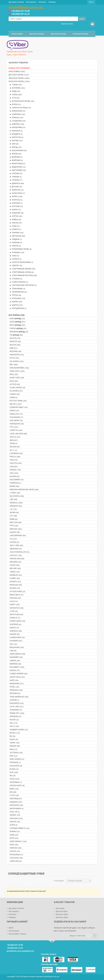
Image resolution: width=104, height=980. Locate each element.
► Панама (16, 233)
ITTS (13, 427)
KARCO (14, 628)
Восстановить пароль (17, 934)
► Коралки (15, 203)
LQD (13, 499)
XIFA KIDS (16, 818)
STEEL (14, 687)
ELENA (14, 769)
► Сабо (14, 256)
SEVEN (14, 512)
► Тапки (15, 95)
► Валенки (16, 157)
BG (12, 736)
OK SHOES (16, 361)
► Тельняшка (17, 289)
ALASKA (14, 476)
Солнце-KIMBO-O (19, 828)
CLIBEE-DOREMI (18, 674)
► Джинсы (16, 183)
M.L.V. (13, 450)
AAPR (14, 680)
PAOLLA (14, 457)
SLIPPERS (15, 624)
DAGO (13, 739)
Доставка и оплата (16, 2)
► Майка (15, 220)
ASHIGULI (16, 503)
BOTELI (14, 733)
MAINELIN (15, 575)
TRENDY (15, 470)
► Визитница (17, 164)
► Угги (14, 98)
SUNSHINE (15, 710)
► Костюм (16, 206)
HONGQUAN (16, 424)
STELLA (14, 437)
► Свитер (15, 265)
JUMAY (14, 743)
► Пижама (15, 242)
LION (13, 467)
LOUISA (14, 542)
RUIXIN (14, 720)
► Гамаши (15, 177)
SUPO (17, 322)
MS (12, 776)
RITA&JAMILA (16, 855)
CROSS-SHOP (17, 785)
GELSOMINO (16, 480)
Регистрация (14, 931)
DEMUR (14, 746)
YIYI (13, 539)
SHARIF (14, 815)
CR (16, 335)
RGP (13, 756)
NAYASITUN (16, 608)
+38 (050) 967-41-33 (20, 14)
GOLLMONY (16, 420)
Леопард (15, 799)
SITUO (14, 358)
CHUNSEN (16, 641)
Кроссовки (17, 34)
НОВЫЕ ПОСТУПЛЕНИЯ (19, 68)
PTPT (13, 526)
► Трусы (15, 295)
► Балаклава (17, 127)
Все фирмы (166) (17, 315)
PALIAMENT (16, 667)
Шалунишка (16, 808)
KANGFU (15, 582)
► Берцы (15, 147)
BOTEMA (14, 693)
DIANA (14, 411)
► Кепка (16, 196)
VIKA (13, 460)
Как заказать (31, 2)
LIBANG (14, 661)
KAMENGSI (15, 483)
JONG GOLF (17, 371)
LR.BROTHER (17, 637)
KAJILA (14, 779)
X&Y (13, 644)
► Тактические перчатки (23, 285)
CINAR (13, 397)
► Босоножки (18, 150)
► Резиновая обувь (20, 249)
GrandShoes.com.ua (51, 976)
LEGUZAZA (16, 858)
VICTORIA (16, 753)
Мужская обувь (80, 34)
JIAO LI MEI (16, 545)
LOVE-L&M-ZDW (18, 434)
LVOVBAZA (16, 453)
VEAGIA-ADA (16, 559)
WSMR (14, 486)
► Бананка (16, 131)
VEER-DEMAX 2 (18, 841)
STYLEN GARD (17, 591)
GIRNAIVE (15, 506)
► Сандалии (17, 121)
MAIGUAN (15, 585)
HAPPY (14, 605)
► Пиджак (15, 239)
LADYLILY (15, 555)
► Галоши (16, 173)
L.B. (13, 509)
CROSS (18, 328)
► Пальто (15, 229)
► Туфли (15, 85)
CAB (13, 651)
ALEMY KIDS (16, 378)
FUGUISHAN (16, 417)
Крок (13, 845)
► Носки (15, 223)
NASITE (14, 822)
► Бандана (16, 134)
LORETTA (16, 430)
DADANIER (16, 657)
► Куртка (16, 216)
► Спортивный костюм (23, 275)
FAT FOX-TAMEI (18, 401)
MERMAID (15, 664)
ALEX (13, 381)
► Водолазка (17, 167)
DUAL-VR (14, 812)
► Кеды (14, 91)
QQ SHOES (16, 496)
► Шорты (16, 305)
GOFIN (13, 825)
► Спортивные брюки (22, 269)
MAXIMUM (18, 332)
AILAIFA (14, 532)
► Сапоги (15, 259)
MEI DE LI (15, 404)
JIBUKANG (15, 549)
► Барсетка (16, 137)
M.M (13, 772)
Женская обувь (58, 34)
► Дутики (15, 187)
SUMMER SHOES (18, 730)
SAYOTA (15, 338)
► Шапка (15, 302)
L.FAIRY (14, 493)
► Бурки (15, 104)
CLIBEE (14, 578)
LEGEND (14, 700)
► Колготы (16, 200)
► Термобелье (18, 292)
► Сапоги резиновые (21, 262)
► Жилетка (16, 190)
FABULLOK (16, 414)
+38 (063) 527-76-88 (20, 11)
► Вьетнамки (17, 170)
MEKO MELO (16, 595)
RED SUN (15, 522)
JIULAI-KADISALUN (19, 552)
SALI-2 (14, 726)
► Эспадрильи (18, 308)
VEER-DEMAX (17, 654)
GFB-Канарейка (19, 368)
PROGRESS (16, 703)
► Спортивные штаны (21, 272)
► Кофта (15, 210)
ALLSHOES (16, 391)
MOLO (13, 749)
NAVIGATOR (16, 355)
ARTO (14, 838)
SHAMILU (14, 831)
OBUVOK (15, 529)
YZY (13, 516)
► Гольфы (16, 180)
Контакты (42, 2)
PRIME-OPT (16, 713)
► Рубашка (16, 252)
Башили (15, 802)
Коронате (16, 805)
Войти (11, 928)
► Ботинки (17, 88)
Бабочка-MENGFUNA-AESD (24, 489)
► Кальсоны (17, 193)
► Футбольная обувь (21, 101)
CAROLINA (15, 861)
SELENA (14, 447)
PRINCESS (16, 690)
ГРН (91, 2)
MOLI (13, 374)
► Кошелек (16, 213)
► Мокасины (17, 111)
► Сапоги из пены (20, 108)
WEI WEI (15, 568)
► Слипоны (17, 114)
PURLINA (15, 598)
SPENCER (15, 716)
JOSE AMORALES (19, 697)
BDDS (14, 789)
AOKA (17, 318)
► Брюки (15, 154)
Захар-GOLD (17, 677)
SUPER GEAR (17, 621)
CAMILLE (15, 618)
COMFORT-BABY (18, 407)
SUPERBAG (15, 782)
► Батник (16, 141)
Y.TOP (13, 611)
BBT (13, 365)
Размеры (52, 2)
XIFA (13, 473)
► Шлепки (16, 124)
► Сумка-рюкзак (18, 282)
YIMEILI (14, 572)
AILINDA (14, 588)
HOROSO (15, 848)
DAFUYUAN (16, 614)
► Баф (14, 144)
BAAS (17, 325)
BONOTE (15, 341)
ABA (13, 440)
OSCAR (14, 851)
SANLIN (14, 670)
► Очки (14, 226)
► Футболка (17, 298)
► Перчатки (17, 236)
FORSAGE (15, 762)
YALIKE (14, 565)
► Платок (15, 246)
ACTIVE (14, 384)
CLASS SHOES (17, 388)
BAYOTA (15, 345)
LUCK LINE (16, 706)
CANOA (14, 394)
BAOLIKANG (16, 647)
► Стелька (15, 279)
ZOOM (13, 443)
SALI (13, 723)
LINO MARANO (17, 535)
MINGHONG (16, 684)
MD (12, 792)
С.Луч (14, 795)
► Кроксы (16, 118)
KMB (13, 348)
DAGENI (14, 634)
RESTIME (15, 351)
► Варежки (16, 160)
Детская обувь (37, 34)
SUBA (14, 835)
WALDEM (15, 562)
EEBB (13, 519)
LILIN (13, 601)
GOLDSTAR (16, 766)
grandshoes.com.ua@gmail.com (20, 951)
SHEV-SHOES (16, 759)
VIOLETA (15, 463)
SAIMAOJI (15, 631)
